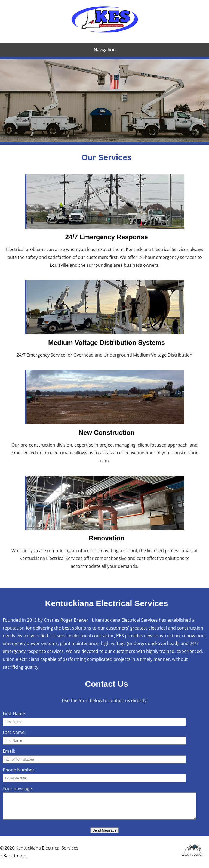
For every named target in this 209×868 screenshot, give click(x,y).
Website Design (193, 854)
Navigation (105, 50)
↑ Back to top (13, 856)
